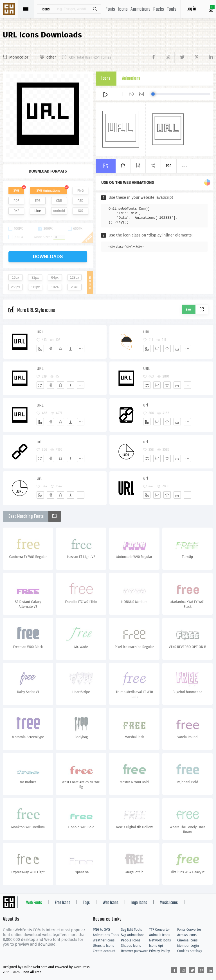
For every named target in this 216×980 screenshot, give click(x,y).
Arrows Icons (187, 935)
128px (75, 278)
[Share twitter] (182, 57)
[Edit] (50, 349)
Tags (86, 903)
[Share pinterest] (196, 57)
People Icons (131, 940)
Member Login (188, 946)
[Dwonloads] (71, 349)
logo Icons (139, 903)
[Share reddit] (167, 57)
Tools (172, 9)
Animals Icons (160, 935)
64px (55, 278)
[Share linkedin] (208, 57)
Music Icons (169, 903)
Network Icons (160, 940)
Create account (104, 951)
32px (35, 278)
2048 (75, 287)
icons (46, 9)
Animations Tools (106, 935)
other (51, 57)
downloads (48, 257)
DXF (16, 211)
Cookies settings (190, 951)
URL (40, 332)
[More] (81, 349)
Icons (123, 9)
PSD (80, 201)
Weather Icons (104, 940)
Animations (140, 9)
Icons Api (156, 946)
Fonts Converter (189, 930)
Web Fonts (34, 903)
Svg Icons (10, 10)
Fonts (110, 9)
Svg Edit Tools (131, 930)
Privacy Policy (159, 951)
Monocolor (19, 57)
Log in (191, 9)
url (146, 405)
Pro (169, 166)
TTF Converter (159, 930)
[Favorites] (60, 349)
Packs (159, 9)
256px (16, 287)
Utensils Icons (103, 946)
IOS (80, 211)
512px (35, 287)
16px (15, 278)
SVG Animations (48, 191)
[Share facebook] (155, 57)
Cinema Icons (187, 940)
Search (95, 9)
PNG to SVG (101, 930)
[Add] (40, 349)
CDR (59, 201)
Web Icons (111, 903)
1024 (55, 287)
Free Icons (63, 903)
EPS (38, 201)
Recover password (135, 951)
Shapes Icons (131, 946)
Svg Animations (133, 935)
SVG (16, 191)
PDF (16, 201)
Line (38, 211)
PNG (81, 191)
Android (59, 211)
